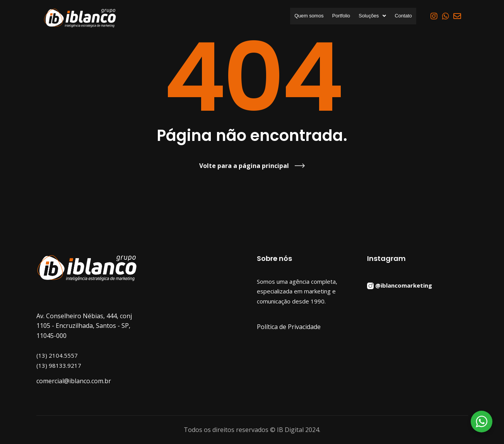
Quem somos (286, 16)
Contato (400, 16)
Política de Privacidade (289, 327)
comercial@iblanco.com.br (74, 381)
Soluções (363, 16)
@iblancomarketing (404, 285)
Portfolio (325, 16)
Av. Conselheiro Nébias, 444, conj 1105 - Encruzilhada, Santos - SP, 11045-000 (84, 326)
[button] (363, 16)
